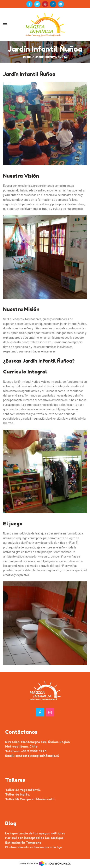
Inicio (27, 57)
